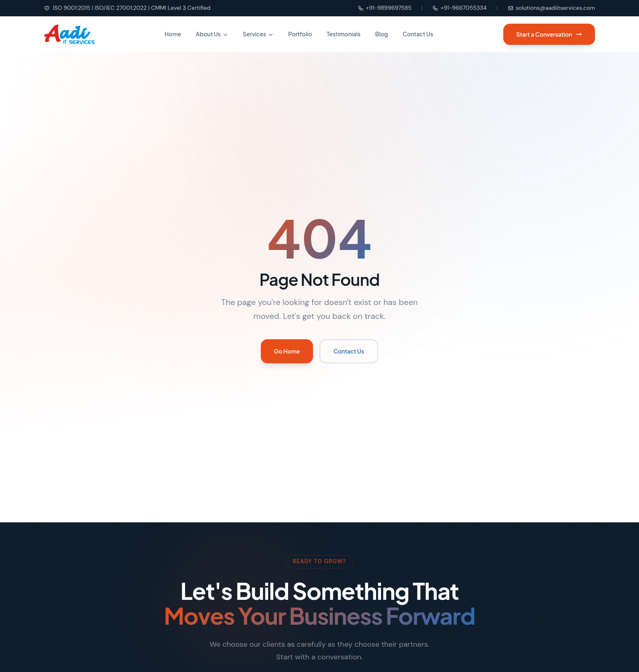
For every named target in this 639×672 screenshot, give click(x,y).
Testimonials (344, 34)
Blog (382, 34)
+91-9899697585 (385, 8)
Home (173, 34)
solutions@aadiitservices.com (551, 8)
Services (258, 34)
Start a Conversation (549, 34)
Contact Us (418, 34)
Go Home (287, 351)
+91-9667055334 (459, 8)
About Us (212, 34)
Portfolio (300, 34)
